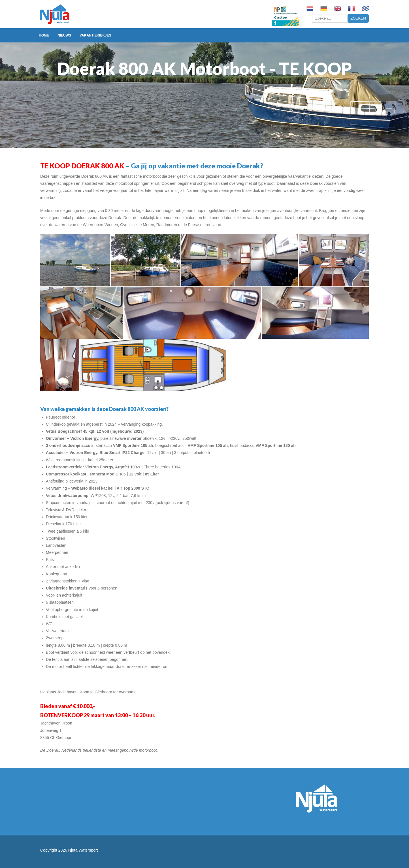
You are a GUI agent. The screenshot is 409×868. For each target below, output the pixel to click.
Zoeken (358, 18)
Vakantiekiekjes (95, 35)
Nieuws (64, 35)
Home (44, 35)
